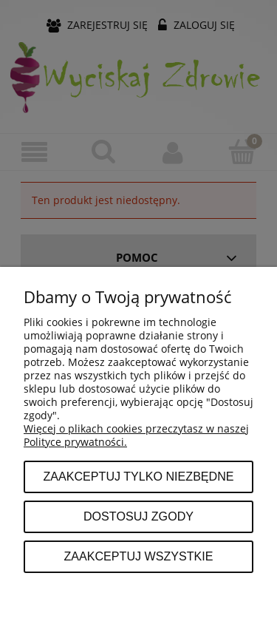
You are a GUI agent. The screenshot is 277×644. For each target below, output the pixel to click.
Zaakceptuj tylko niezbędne (138, 476)
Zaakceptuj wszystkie (138, 556)
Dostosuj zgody (138, 516)
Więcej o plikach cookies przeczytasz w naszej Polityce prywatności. (136, 435)
